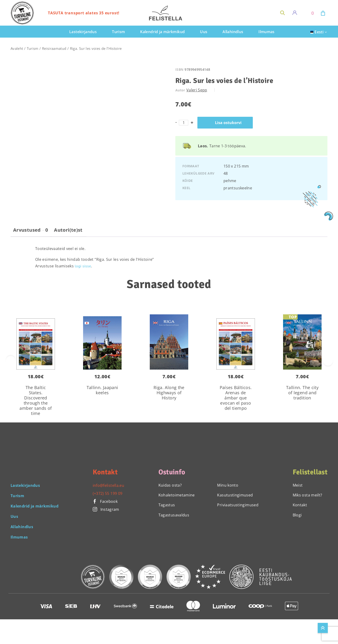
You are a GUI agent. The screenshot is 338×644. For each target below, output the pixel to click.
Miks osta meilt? (307, 495)
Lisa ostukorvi (228, 123)
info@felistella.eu (108, 485)
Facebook (105, 501)
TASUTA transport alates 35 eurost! (84, 13)
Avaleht (17, 48)
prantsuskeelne (238, 188)
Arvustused (31, 230)
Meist (298, 485)
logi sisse (83, 266)
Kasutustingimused (235, 495)
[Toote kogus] (184, 123)
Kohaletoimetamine (177, 495)
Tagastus (167, 505)
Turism (33, 48)
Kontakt (300, 505)
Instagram (106, 509)
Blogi (297, 515)
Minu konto (228, 485)
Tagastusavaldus (174, 515)
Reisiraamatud (54, 48)
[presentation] (328, 361)
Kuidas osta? (170, 485)
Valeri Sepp (197, 90)
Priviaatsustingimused (238, 505)
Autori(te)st (68, 230)
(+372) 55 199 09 (108, 493)
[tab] (31, 232)
